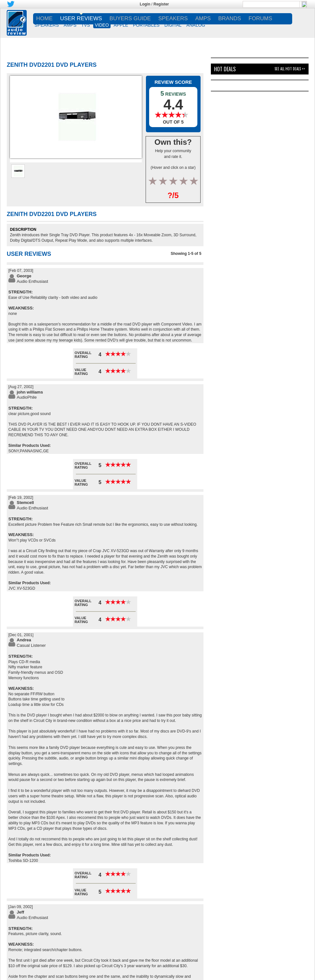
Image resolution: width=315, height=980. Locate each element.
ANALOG (196, 25)
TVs (86, 25)
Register (161, 4)
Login (145, 4)
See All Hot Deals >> (290, 69)
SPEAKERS (47, 25)
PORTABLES (146, 25)
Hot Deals (225, 69)
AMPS (70, 25)
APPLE (121, 25)
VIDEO (102, 25)
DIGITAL (173, 25)
